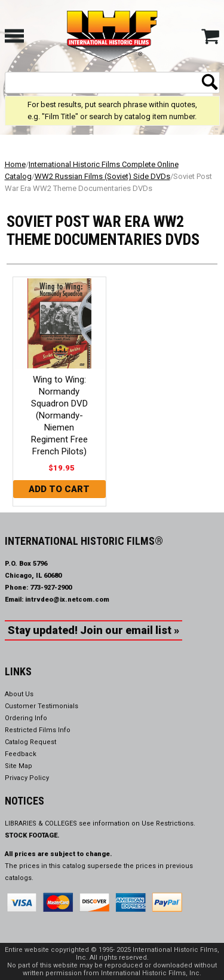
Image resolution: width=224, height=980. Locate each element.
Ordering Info (26, 718)
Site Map (19, 766)
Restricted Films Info (38, 730)
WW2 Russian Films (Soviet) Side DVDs (102, 176)
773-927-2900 (51, 588)
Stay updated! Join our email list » (93, 630)
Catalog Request (30, 742)
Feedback (21, 754)
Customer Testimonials (42, 706)
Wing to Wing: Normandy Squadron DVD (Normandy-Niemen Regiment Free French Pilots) (59, 415)
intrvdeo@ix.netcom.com (67, 600)
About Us (19, 694)
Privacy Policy (27, 778)
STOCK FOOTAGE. (32, 835)
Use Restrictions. (168, 823)
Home (15, 164)
